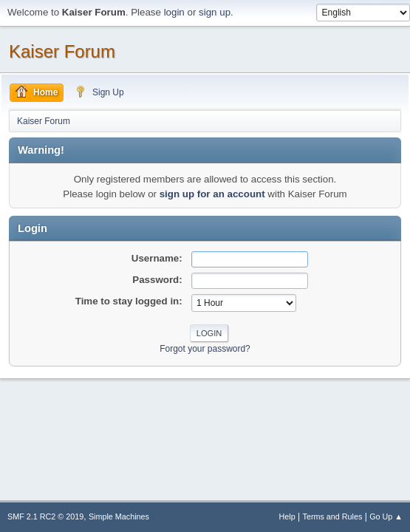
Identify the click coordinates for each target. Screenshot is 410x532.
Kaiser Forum (62, 51)
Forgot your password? (205, 349)
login (174, 12)
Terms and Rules (333, 516)
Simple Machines (119, 516)
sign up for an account (212, 194)
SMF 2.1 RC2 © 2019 (45, 516)
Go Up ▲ (386, 516)
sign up (215, 12)
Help (287, 516)
